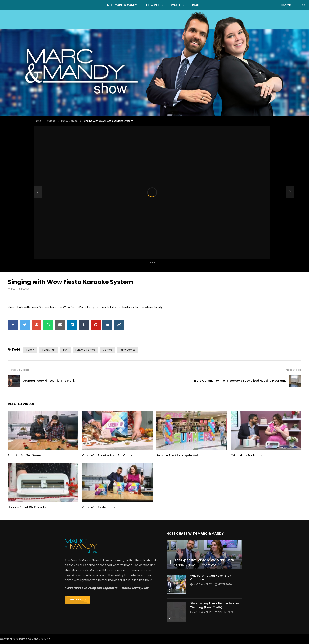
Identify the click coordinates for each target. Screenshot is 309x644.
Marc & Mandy (20, 289)
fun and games (85, 350)
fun (65, 350)
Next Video (293, 370)
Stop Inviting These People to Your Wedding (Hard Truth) (215, 605)
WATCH (176, 5)
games (107, 350)
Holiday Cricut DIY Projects (27, 507)
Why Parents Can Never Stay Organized (211, 578)
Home (38, 121)
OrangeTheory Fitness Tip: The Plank (49, 381)
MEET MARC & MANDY (122, 5)
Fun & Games (69, 121)
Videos (51, 121)
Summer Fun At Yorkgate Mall (178, 455)
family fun (49, 350)
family (30, 350)
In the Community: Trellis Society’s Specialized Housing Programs (240, 381)
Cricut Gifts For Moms (246, 455)
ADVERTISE (78, 600)
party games (128, 350)
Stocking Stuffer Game (24, 455)
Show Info (153, 5)
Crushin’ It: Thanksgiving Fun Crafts (107, 455)
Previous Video (18, 370)
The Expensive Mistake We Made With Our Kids (211, 560)
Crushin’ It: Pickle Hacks (99, 507)
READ (196, 5)
